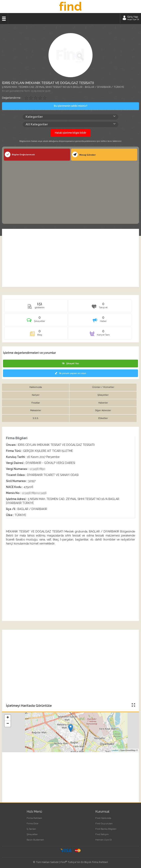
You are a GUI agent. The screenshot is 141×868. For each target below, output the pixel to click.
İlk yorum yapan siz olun (70, 373)
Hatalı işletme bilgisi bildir (70, 133)
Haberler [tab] (103, 403)
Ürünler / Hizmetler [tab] (103, 387)
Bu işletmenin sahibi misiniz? (71, 106)
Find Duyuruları (104, 823)
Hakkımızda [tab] (36, 387)
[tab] (36, 321)
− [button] (8, 724)
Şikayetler (32, 834)
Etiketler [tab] (103, 418)
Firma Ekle (32, 823)
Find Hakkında (103, 818)
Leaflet (115, 750)
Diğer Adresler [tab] (103, 410)
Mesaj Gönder (84, 154)
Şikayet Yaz (70, 364)
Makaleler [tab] (36, 410)
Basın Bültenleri (35, 840)
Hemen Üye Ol (103, 840)
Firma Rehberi (34, 818)
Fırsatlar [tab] (36, 403)
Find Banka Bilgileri (106, 829)
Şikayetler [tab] (103, 395)
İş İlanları (31, 829)
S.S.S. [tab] (36, 418)
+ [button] (8, 718)
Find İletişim (102, 834)
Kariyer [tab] (36, 395)
